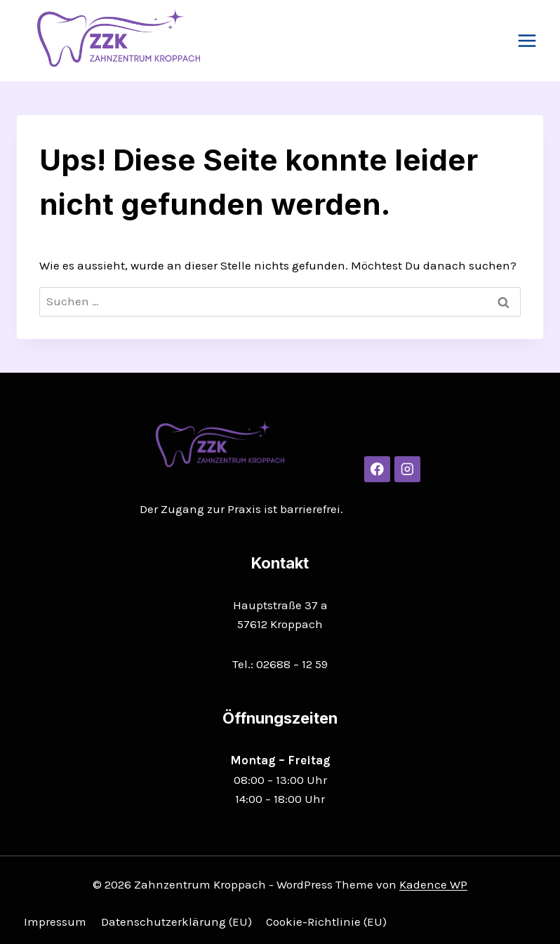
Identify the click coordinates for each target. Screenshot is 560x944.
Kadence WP (433, 884)
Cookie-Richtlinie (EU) (326, 922)
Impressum (55, 922)
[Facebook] (377, 469)
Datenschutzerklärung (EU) (176, 922)
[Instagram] (407, 469)
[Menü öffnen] (527, 40)
